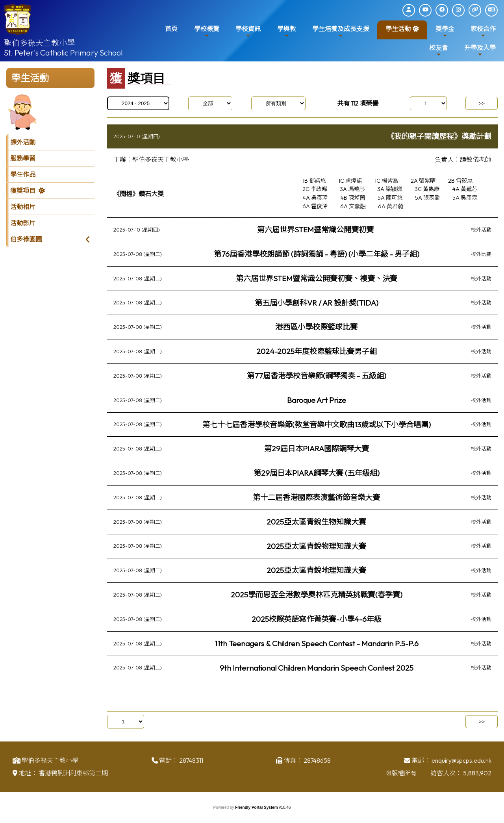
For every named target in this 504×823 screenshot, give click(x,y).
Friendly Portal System (257, 807)
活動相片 (23, 207)
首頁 (171, 29)
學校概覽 (207, 32)
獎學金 (445, 32)
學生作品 (23, 174)
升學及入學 (480, 51)
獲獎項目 (23, 191)
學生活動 (398, 32)
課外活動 (23, 142)
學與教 (287, 32)
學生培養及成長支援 (341, 32)
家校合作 (483, 32)
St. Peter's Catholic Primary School (63, 53)
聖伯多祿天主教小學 (39, 43)
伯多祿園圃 (26, 239)
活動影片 (23, 223)
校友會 (439, 51)
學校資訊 (248, 32)
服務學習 (23, 158)
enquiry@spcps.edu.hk (461, 763)
